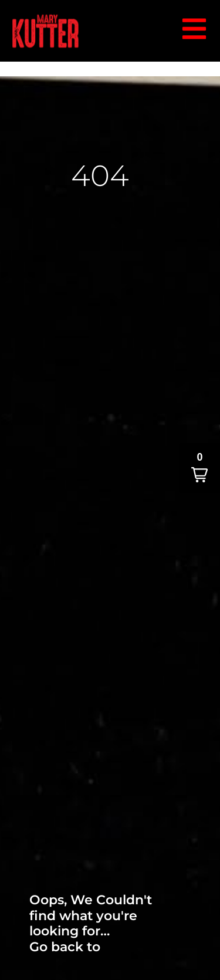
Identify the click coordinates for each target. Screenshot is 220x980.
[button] (199, 468)
